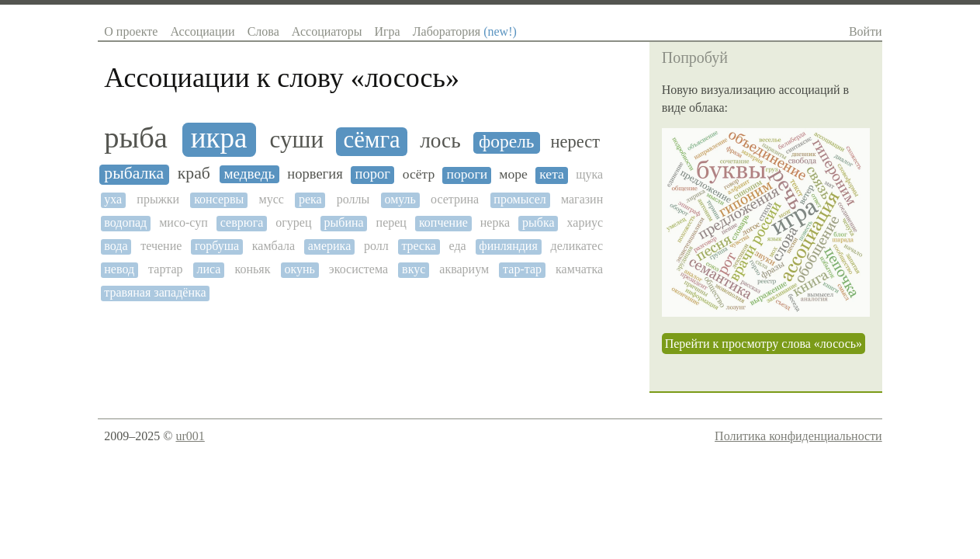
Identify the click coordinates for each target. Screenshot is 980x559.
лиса (209, 269)
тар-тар (522, 269)
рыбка (538, 222)
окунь (299, 269)
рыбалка (134, 174)
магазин (582, 199)
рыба (136, 137)
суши (297, 140)
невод (119, 269)
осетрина (455, 199)
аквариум (464, 269)
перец (391, 222)
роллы (353, 199)
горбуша (217, 246)
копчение (443, 222)
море (513, 174)
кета (552, 174)
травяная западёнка (155, 292)
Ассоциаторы (327, 31)
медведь (250, 174)
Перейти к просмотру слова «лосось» (764, 344)
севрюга (242, 222)
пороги (467, 174)
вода (116, 246)
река (310, 199)
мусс (272, 199)
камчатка (579, 269)
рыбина (344, 222)
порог (372, 174)
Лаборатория (465, 31)
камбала (274, 246)
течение (161, 246)
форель (507, 142)
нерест (576, 142)
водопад (125, 222)
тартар (165, 269)
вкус (414, 269)
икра (219, 138)
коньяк (252, 269)
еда (458, 246)
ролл (376, 246)
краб (194, 174)
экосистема (358, 269)
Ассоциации (202, 31)
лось (440, 141)
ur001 (190, 436)
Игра (387, 31)
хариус (585, 222)
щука (589, 174)
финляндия (508, 246)
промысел (520, 199)
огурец (293, 222)
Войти (866, 31)
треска (418, 246)
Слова (263, 31)
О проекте (131, 31)
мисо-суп (184, 222)
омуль (400, 199)
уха (113, 199)
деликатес (577, 246)
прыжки (158, 199)
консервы (219, 199)
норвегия (315, 174)
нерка (495, 222)
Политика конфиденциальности (798, 436)
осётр (419, 174)
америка (330, 246)
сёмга (372, 140)
